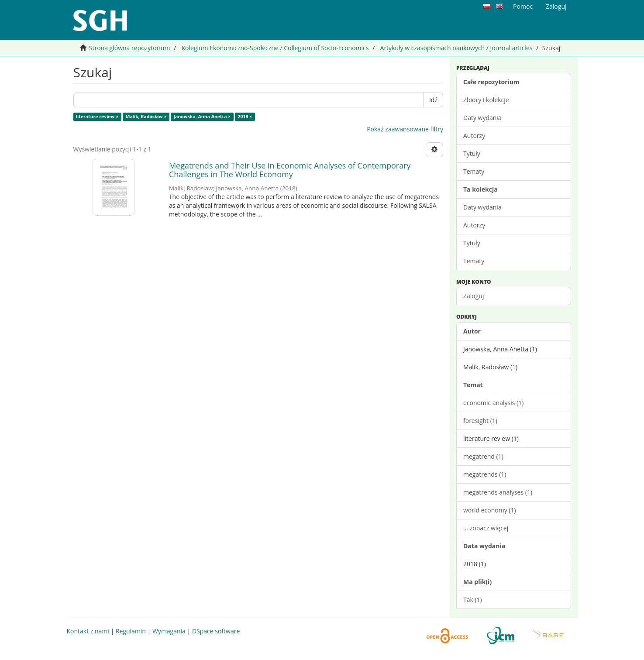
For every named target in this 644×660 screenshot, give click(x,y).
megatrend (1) (483, 456)
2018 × (245, 117)
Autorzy (474, 136)
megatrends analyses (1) (498, 492)
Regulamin (131, 631)
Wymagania (169, 631)
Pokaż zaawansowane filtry (405, 129)
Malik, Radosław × (146, 117)
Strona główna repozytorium (130, 48)
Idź (433, 100)
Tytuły (472, 153)
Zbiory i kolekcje (486, 100)
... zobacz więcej (486, 528)
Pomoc (523, 6)
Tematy (474, 171)
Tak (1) (473, 600)
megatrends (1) (485, 474)
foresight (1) (480, 421)
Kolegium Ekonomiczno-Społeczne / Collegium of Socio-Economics (275, 48)
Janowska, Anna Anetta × (202, 117)
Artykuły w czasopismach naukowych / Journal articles (456, 48)
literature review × (97, 117)
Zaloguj (474, 296)
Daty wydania (482, 118)
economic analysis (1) (493, 403)
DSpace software (216, 631)
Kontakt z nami (88, 631)
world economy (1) (490, 510)
